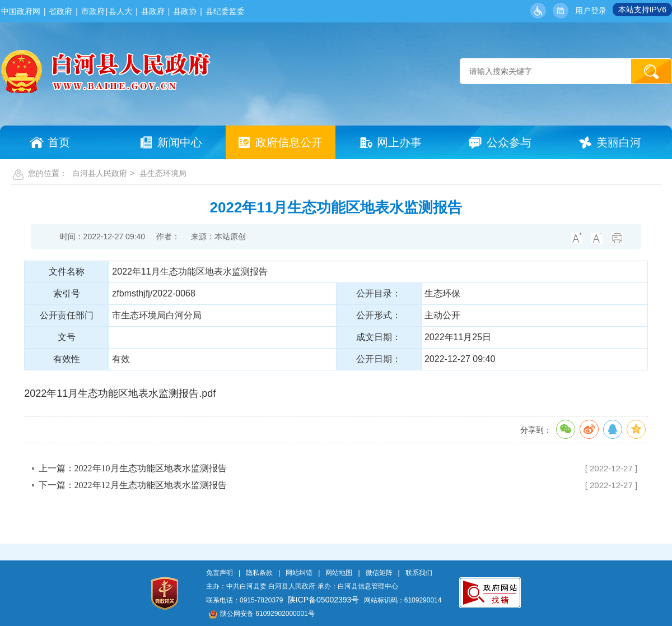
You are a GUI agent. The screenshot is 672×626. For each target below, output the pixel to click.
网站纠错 (299, 573)
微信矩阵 (379, 573)
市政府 (93, 11)
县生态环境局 (163, 173)
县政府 (153, 11)
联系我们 (419, 573)
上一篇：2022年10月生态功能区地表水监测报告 (133, 468)
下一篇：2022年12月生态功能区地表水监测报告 (133, 485)
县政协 (185, 11)
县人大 (120, 11)
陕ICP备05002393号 (324, 600)
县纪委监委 (225, 11)
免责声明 (220, 573)
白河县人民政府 (100, 173)
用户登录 (591, 11)
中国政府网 (21, 11)
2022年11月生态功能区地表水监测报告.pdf (120, 393)
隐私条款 (259, 573)
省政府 (60, 11)
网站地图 (339, 573)
